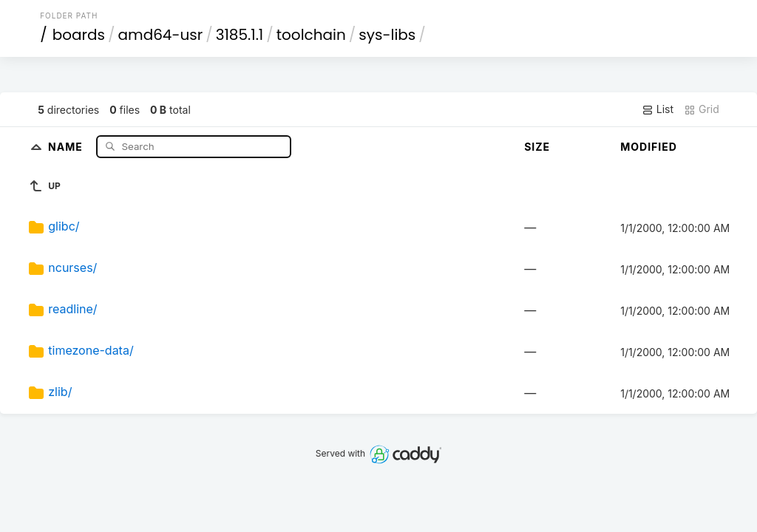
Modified (649, 147)
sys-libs (387, 35)
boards (79, 35)
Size (537, 147)
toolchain (311, 35)
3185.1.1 (240, 35)
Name (67, 146)
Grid (702, 109)
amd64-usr (161, 35)
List (658, 109)
